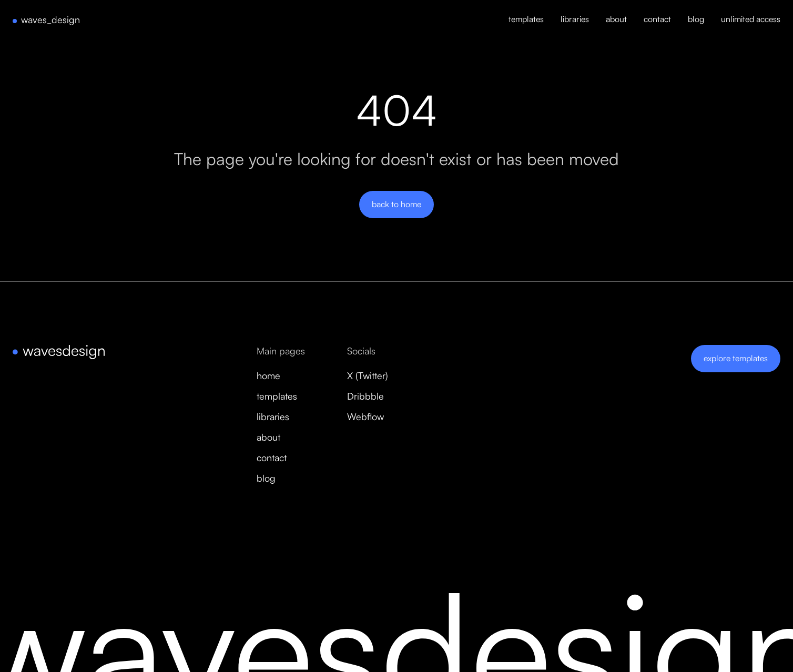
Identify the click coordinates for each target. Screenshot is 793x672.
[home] (46, 20)
